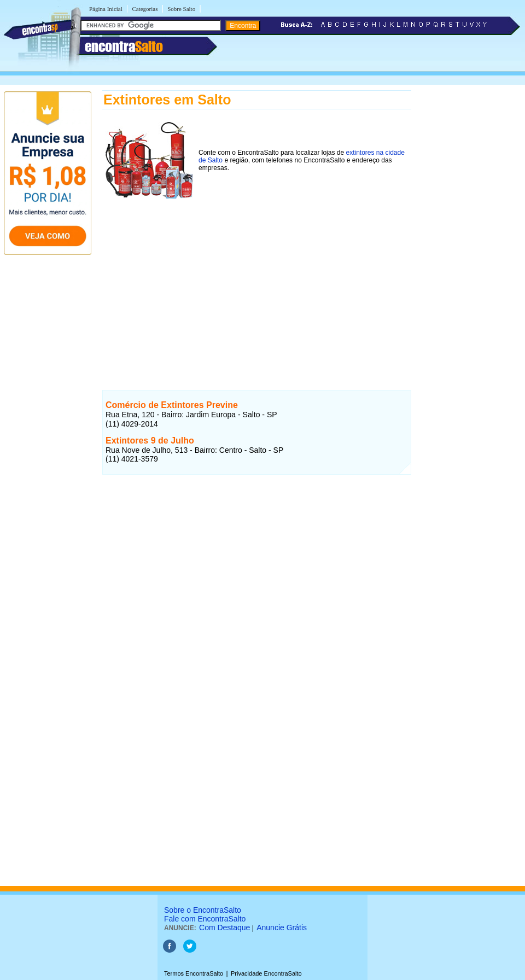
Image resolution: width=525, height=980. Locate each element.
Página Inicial (106, 9)
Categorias (145, 9)
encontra (124, 46)
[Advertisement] (257, 278)
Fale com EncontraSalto (205, 919)
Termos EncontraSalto (194, 973)
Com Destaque (224, 927)
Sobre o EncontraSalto (203, 910)
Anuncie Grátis (282, 927)
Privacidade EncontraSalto (266, 973)
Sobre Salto (181, 9)
